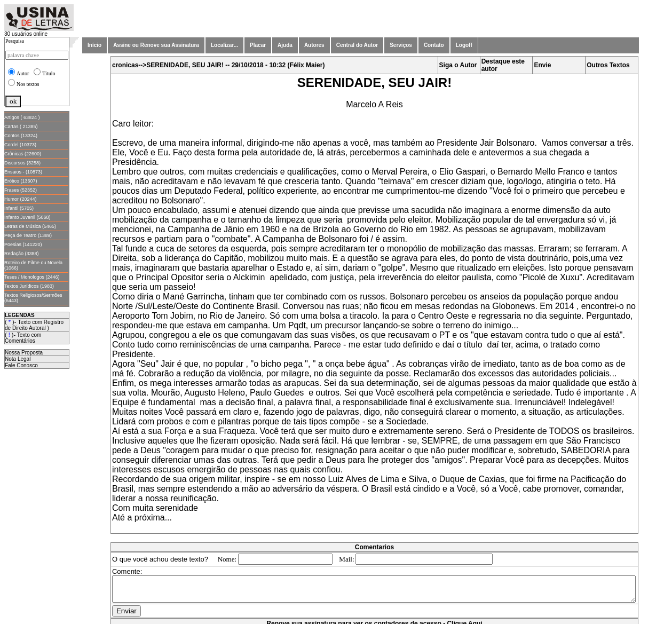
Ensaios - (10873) (23, 172)
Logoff (464, 45)
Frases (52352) (21, 190)
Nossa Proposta (24, 353)
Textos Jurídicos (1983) (29, 286)
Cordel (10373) (20, 145)
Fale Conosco (21, 365)
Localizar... (224, 45)
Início (94, 45)
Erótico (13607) (21, 181)
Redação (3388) (22, 254)
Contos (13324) (21, 136)
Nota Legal (18, 359)
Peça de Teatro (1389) (28, 235)
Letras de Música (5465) (30, 226)
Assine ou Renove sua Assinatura (156, 45)
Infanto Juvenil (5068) (27, 217)
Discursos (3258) (22, 163)
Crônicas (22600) (23, 154)
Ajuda (285, 45)
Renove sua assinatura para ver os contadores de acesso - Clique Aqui (376, 619)
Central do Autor (357, 45)
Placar (258, 45)
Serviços (401, 45)
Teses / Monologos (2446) (32, 277)
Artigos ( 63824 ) (22, 117)
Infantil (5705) (19, 208)
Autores (314, 45)
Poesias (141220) (23, 244)
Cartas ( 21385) (21, 127)
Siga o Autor (460, 65)
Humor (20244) (21, 199)
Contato (434, 45)
